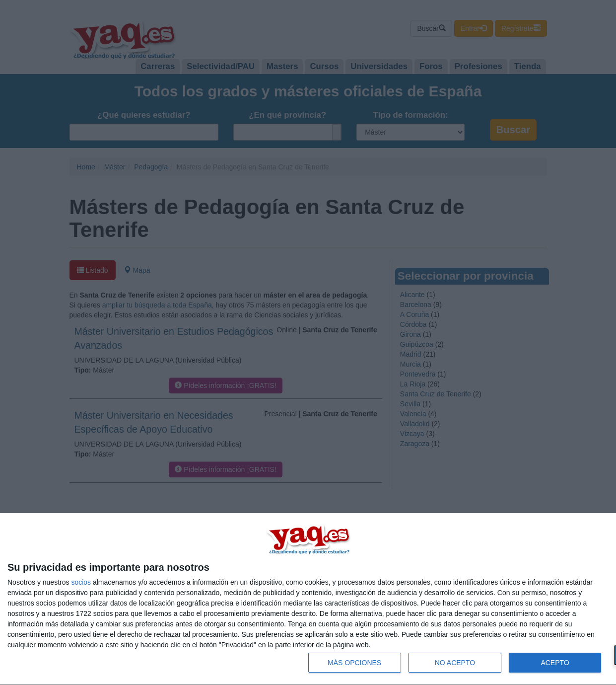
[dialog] (308, 599)
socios (81, 582)
